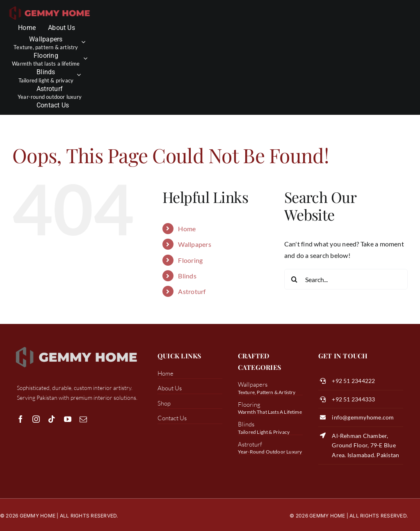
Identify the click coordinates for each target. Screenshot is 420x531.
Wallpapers (194, 244)
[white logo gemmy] (77, 347)
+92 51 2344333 (353, 399)
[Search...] (346, 279)
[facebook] (21, 419)
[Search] (294, 279)
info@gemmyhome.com (363, 417)
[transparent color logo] (50, 7)
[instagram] (36, 419)
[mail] (83, 419)
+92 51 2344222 (353, 381)
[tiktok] (52, 419)
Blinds (187, 276)
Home (187, 229)
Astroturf (192, 291)
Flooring (190, 260)
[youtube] (68, 419)
